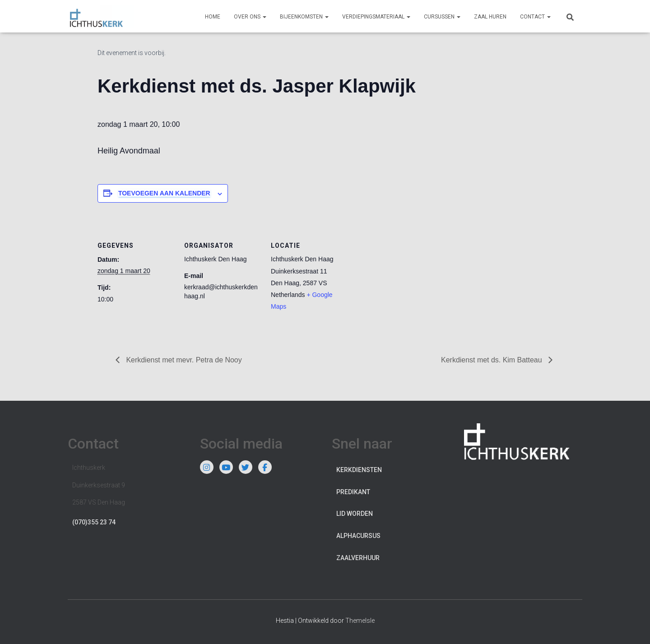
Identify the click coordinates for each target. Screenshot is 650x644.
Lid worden (355, 514)
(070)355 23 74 (94, 522)
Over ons (250, 17)
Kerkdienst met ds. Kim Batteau (492, 360)
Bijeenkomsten (304, 17)
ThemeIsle (360, 621)
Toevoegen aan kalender (164, 193)
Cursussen (442, 17)
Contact (535, 17)
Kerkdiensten (359, 470)
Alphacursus (358, 536)
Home (213, 17)
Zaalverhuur (358, 558)
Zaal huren (490, 17)
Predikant (353, 492)
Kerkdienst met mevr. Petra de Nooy (183, 360)
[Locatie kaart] (405, 279)
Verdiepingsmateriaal (376, 17)
